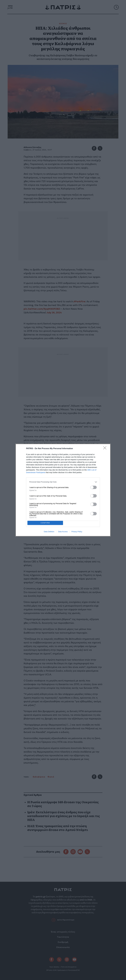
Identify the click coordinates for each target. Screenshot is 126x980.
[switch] (94, 487)
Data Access (63, 532)
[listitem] (63, 482)
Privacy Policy (77, 532)
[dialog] (63, 490)
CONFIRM (45, 523)
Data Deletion (49, 532)
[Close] (106, 449)
